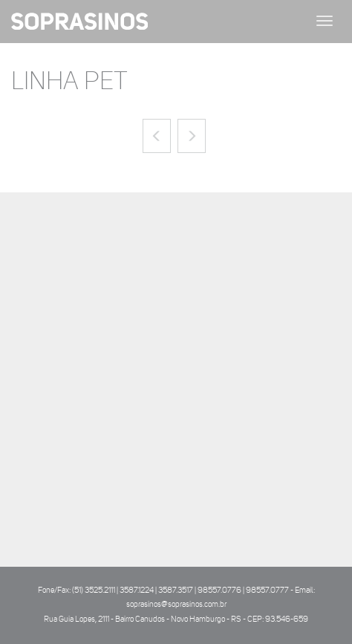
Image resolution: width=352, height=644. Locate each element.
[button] (157, 136)
